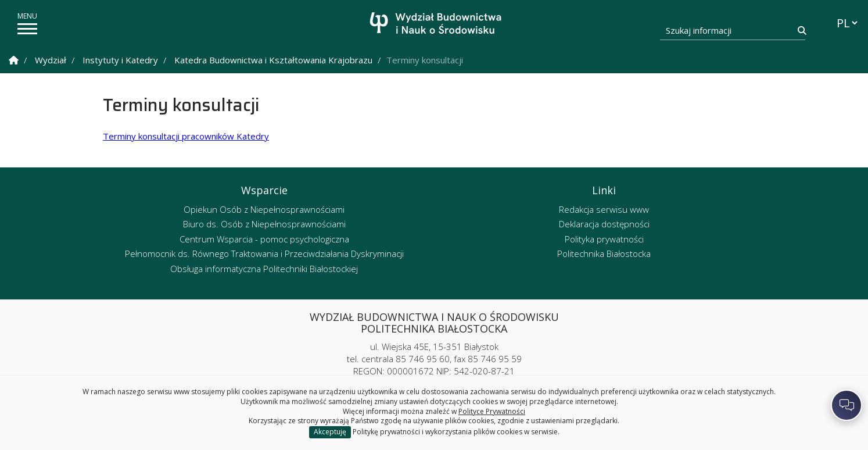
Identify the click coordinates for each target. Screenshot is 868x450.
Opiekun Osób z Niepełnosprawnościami (264, 209)
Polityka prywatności (604, 239)
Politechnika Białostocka (604, 253)
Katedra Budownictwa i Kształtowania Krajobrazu (273, 60)
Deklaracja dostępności (604, 224)
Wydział (51, 60)
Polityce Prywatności (492, 411)
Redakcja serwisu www (604, 209)
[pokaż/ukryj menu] (27, 29)
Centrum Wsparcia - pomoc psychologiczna (264, 239)
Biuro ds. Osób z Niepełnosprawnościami (264, 224)
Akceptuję (330, 432)
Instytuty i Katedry (120, 60)
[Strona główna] (437, 25)
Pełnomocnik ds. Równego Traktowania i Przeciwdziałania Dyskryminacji (264, 253)
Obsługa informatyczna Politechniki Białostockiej (264, 269)
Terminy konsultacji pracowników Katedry (186, 136)
